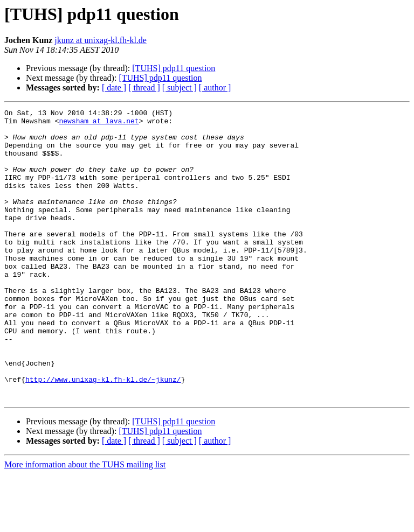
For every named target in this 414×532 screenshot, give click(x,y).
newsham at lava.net (99, 124)
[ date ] (114, 87)
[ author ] (215, 87)
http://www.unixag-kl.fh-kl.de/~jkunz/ (103, 434)
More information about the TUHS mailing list (85, 523)
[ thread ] (144, 87)
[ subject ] (180, 87)
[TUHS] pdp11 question (174, 68)
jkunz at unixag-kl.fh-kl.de (101, 40)
